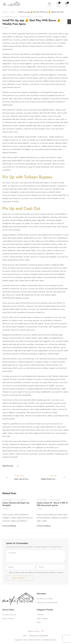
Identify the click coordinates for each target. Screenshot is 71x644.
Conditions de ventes (45, 599)
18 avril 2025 (8, 500)
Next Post (55, 477)
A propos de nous (9, 615)
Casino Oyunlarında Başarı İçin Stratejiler (16, 504)
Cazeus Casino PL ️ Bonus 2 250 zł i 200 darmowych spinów (53, 504)
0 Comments (38, 17)
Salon (39, 622)
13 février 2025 (25, 17)
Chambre (40, 615)
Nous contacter (8, 618)
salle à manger (42, 618)
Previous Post (25, 477)
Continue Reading (9, 526)
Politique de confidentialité (47, 602)
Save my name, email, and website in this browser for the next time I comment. (36, 572)
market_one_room (11, 17)
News (13, 12)
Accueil (5, 12)
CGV (25, 635)
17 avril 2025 (42, 500)
